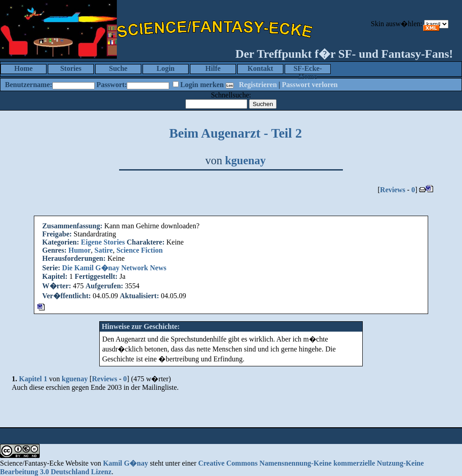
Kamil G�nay (125, 463)
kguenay (245, 160)
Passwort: (112, 85)
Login (166, 68)
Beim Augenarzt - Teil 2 (236, 133)
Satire (104, 250)
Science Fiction (140, 250)
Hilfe (213, 68)
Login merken (202, 85)
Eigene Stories (103, 242)
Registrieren (258, 85)
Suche (118, 68)
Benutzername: (29, 85)
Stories (71, 68)
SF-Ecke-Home (307, 69)
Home (24, 68)
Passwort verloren (310, 85)
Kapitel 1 (33, 379)
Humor (80, 250)
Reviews (393, 190)
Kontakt (261, 68)
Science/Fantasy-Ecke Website (44, 463)
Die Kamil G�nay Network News (114, 268)
